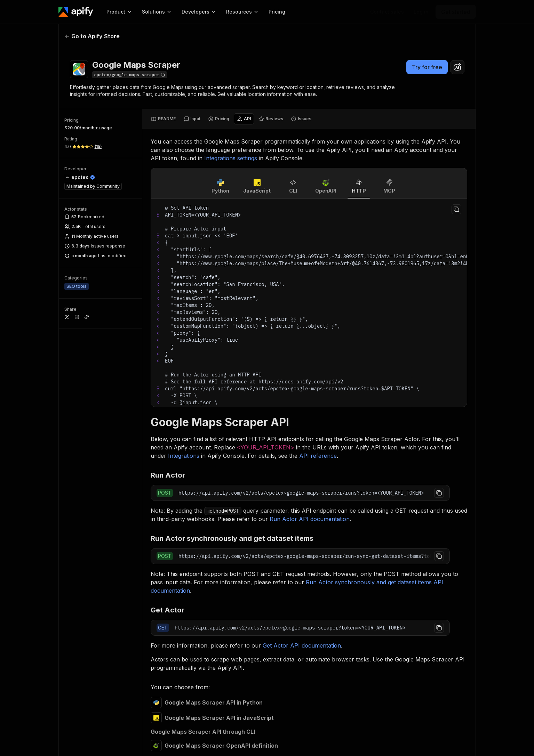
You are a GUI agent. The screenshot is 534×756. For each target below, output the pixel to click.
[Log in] (421, 12)
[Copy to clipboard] (456, 209)
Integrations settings (231, 158)
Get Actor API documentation (302, 645)
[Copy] (130, 75)
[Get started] (456, 12)
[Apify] (76, 12)
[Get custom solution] (387, 12)
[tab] (163, 119)
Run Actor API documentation (310, 519)
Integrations (184, 456)
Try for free (427, 67)
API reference (318, 456)
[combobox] (457, 67)
